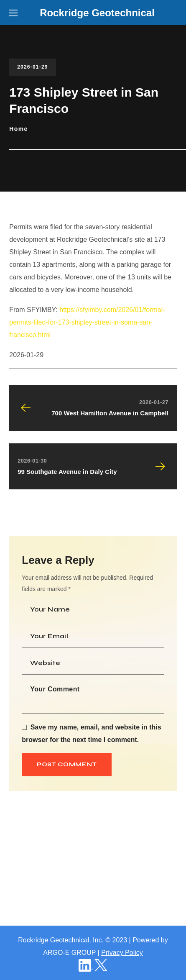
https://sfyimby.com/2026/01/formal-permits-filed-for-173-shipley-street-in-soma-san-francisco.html (87, 322)
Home (19, 129)
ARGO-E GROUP (69, 953)
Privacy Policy (122, 953)
